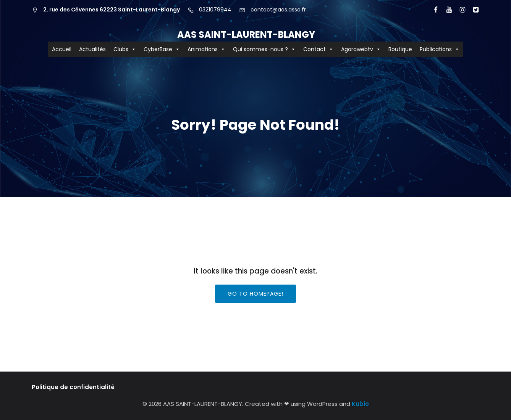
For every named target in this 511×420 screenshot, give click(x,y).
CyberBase (162, 49)
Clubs (125, 49)
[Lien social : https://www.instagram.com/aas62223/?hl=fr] (459, 10)
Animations (206, 49)
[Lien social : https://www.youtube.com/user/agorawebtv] (446, 10)
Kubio (360, 404)
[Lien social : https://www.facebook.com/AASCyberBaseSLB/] (433, 10)
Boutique (400, 49)
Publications (440, 49)
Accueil (62, 49)
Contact (318, 49)
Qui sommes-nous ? (264, 49)
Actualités (92, 49)
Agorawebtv (361, 49)
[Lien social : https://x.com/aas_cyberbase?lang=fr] (473, 10)
